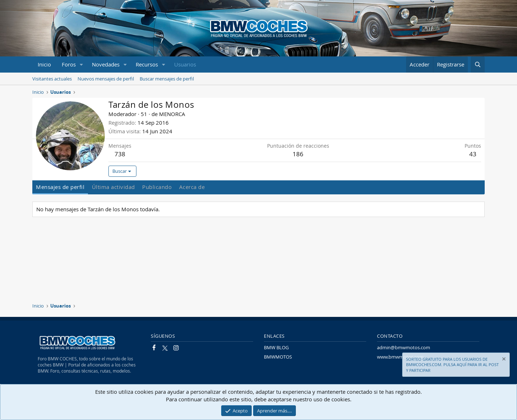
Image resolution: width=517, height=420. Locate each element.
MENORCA (172, 114)
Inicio (44, 64)
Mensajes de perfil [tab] (60, 187)
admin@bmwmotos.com (404, 347)
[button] (81, 64)
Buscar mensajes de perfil (167, 79)
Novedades (106, 64)
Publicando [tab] (157, 187)
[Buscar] (478, 64)
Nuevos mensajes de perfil (106, 79)
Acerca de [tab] (192, 187)
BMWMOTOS (278, 357)
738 (120, 154)
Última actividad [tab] (113, 187)
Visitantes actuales (52, 79)
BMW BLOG (276, 347)
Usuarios (185, 64)
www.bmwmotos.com (400, 357)
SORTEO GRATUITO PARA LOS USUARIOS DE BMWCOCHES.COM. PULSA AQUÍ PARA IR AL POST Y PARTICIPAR (452, 365)
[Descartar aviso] (503, 360)
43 (473, 154)
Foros (69, 64)
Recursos (147, 64)
